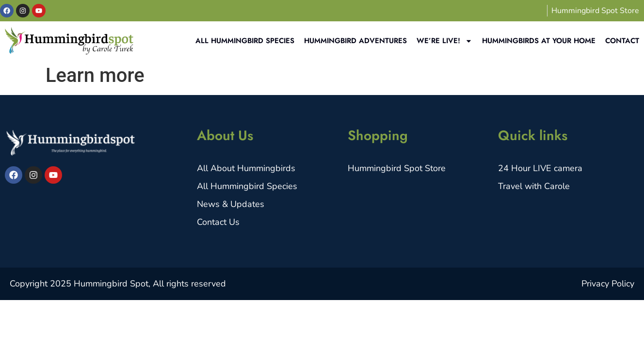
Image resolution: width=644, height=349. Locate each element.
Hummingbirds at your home (539, 41)
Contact (622, 41)
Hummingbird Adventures (355, 41)
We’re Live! (444, 41)
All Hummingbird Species (245, 41)
